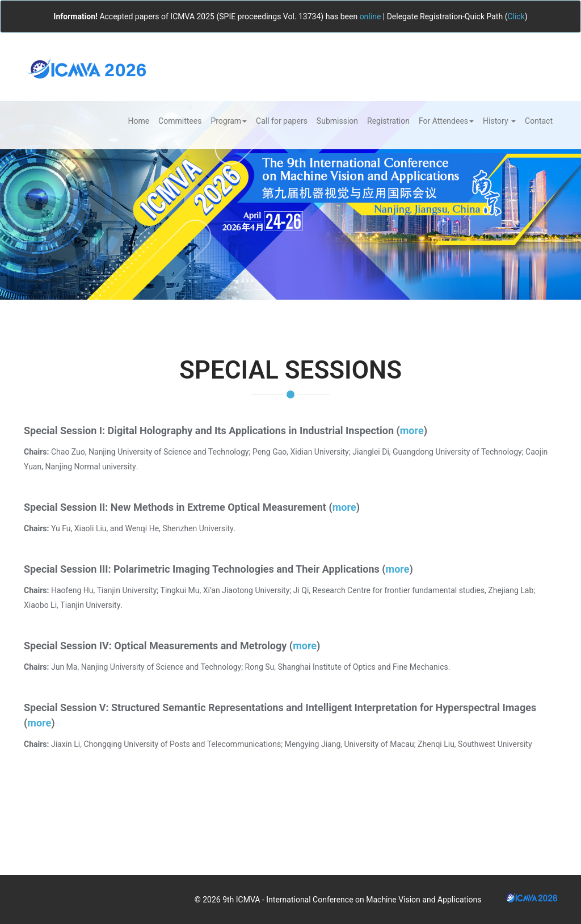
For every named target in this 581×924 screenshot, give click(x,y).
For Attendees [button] (446, 121)
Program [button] (229, 121)
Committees (180, 121)
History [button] (499, 121)
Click (516, 16)
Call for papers (282, 121)
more (412, 430)
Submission (337, 121)
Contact (539, 121)
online (371, 16)
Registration (388, 121)
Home (138, 121)
